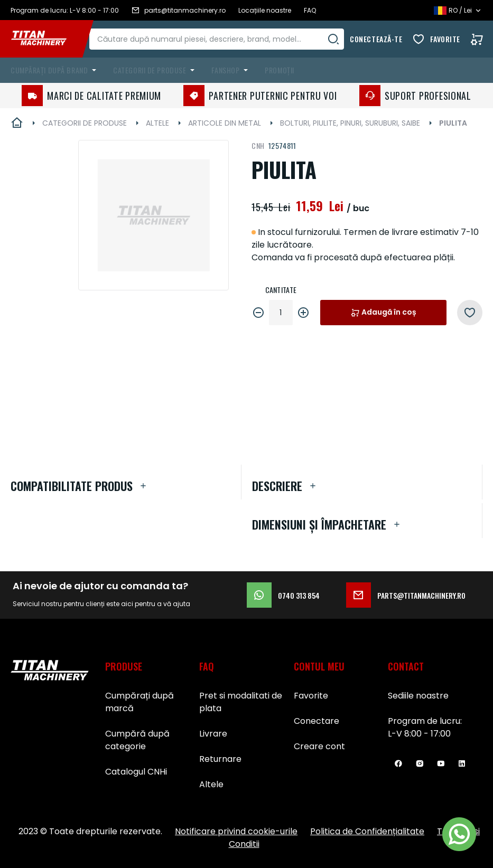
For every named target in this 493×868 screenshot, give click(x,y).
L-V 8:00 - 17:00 (419, 734)
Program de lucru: (425, 721)
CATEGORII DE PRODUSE (85, 123)
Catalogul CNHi (136, 772)
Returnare (220, 759)
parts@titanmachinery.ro (406, 595)
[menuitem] (55, 70)
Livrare (213, 734)
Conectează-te (376, 39)
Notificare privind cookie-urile (236, 831)
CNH (258, 145)
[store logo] (46, 39)
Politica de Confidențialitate (367, 831)
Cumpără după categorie (137, 740)
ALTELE (157, 123)
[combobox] (226, 39)
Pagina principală (17, 123)
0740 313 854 (283, 595)
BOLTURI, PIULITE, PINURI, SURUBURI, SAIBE (350, 123)
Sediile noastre (418, 696)
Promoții (279, 70)
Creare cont (319, 746)
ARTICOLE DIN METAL (225, 123)
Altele (211, 784)
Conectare (317, 721)
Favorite (445, 39)
